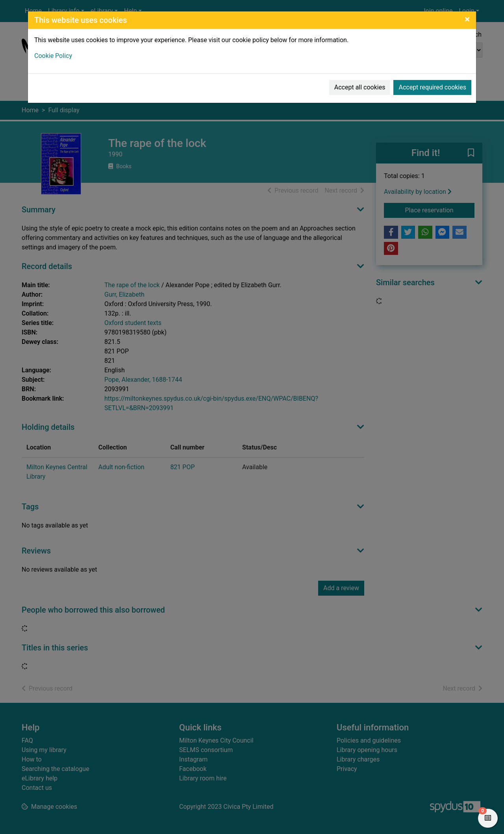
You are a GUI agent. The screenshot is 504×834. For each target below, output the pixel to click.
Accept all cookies (360, 87)
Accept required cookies (432, 87)
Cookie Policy (53, 56)
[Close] (467, 19)
